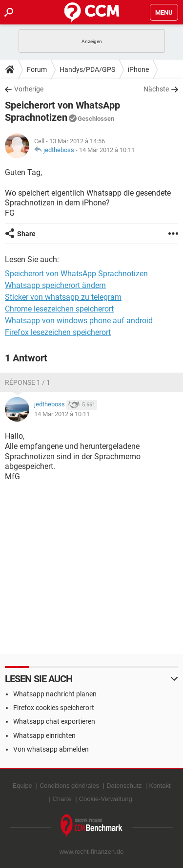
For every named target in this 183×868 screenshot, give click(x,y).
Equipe (22, 786)
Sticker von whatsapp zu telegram (63, 297)
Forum (37, 69)
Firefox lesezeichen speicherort (58, 332)
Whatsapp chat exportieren (54, 721)
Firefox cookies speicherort (54, 708)
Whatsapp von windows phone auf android (79, 321)
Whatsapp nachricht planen (55, 694)
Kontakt (160, 786)
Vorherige (29, 89)
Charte (62, 799)
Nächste (156, 89)
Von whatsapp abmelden (51, 749)
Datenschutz (124, 786)
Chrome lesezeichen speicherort (59, 309)
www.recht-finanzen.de (92, 852)
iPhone (138, 69)
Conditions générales (69, 786)
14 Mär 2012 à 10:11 (107, 150)
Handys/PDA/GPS (87, 69)
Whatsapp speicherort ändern (55, 285)
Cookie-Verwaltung (106, 799)
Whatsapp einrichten (44, 735)
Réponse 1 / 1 (28, 382)
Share (26, 234)
